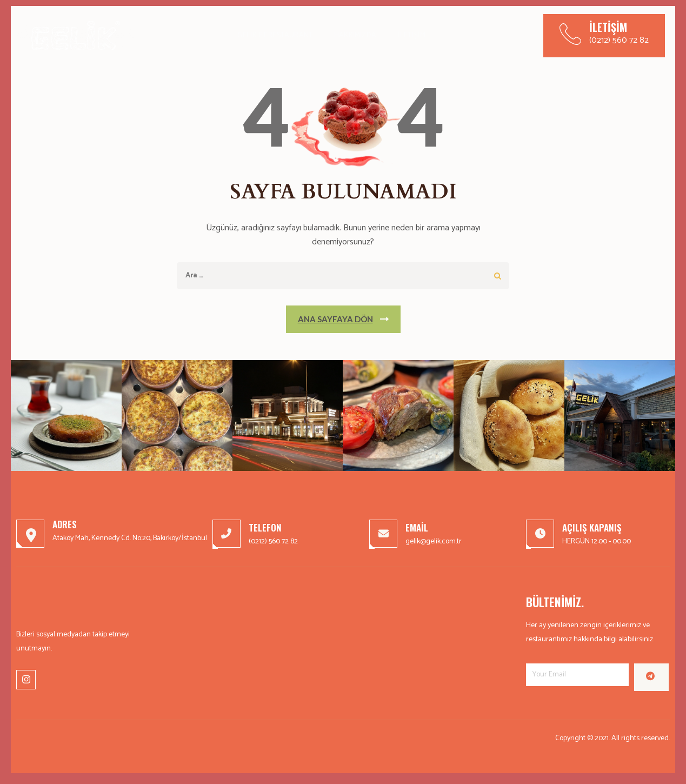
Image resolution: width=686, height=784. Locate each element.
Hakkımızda (355, 35)
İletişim (412, 35)
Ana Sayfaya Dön (335, 319)
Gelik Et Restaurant (275, 35)
